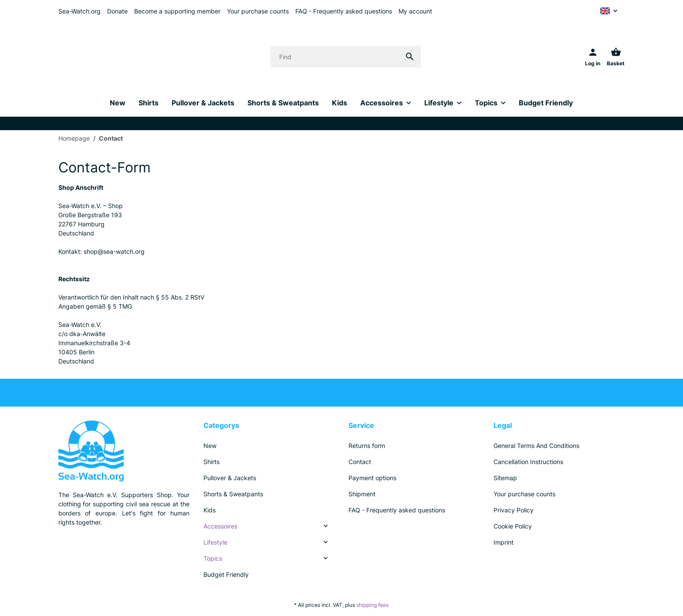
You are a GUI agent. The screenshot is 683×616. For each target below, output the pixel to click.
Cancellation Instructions (528, 462)
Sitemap (505, 478)
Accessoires (220, 526)
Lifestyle (215, 542)
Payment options (372, 478)
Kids (210, 510)
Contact (360, 462)
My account (415, 11)
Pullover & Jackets (230, 478)
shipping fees (372, 605)
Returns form (367, 446)
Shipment (362, 494)
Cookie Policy (513, 526)
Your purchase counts (258, 11)
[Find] (335, 57)
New (210, 446)
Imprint (504, 542)
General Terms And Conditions (536, 446)
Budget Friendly (226, 574)
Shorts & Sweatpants (233, 494)
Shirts (211, 462)
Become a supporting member (177, 11)
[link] (269, 526)
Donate (117, 11)
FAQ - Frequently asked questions (344, 11)
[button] (609, 11)
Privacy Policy (514, 510)
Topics (213, 558)
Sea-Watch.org (79, 11)
